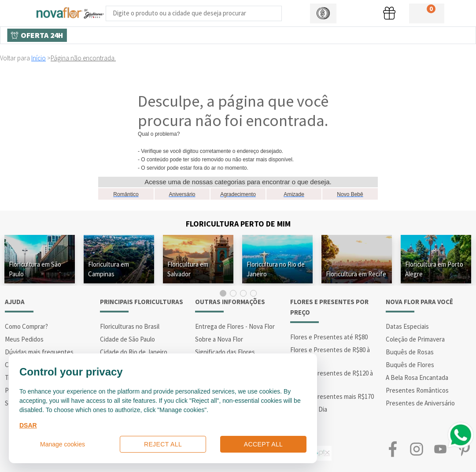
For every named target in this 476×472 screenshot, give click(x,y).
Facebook (393, 449)
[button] (323, 13)
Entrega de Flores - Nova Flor (235, 326)
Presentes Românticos (417, 390)
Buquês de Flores (410, 365)
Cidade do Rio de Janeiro (134, 352)
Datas (382, 35)
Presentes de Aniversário (420, 403)
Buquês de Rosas (410, 352)
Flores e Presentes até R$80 (329, 337)
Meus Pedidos (24, 339)
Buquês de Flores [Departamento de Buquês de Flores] (234, 35)
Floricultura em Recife (356, 274)
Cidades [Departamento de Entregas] (282, 35)
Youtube (440, 449)
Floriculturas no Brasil (130, 326)
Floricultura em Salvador (188, 269)
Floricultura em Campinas (109, 269)
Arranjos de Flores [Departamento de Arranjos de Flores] (333, 35)
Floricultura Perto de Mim (238, 224)
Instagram (417, 449)
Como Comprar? (26, 326)
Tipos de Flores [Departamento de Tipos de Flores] (132, 35)
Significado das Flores (225, 352)
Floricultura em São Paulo (35, 269)
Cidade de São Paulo (127, 339)
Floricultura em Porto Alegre (434, 269)
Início (39, 58)
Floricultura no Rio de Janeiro (276, 269)
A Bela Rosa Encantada (417, 377)
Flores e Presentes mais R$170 (332, 396)
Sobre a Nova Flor (219, 339)
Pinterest (464, 449)
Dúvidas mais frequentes (39, 352)
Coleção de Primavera (415, 339)
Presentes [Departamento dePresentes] (182, 35)
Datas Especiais (407, 326)
